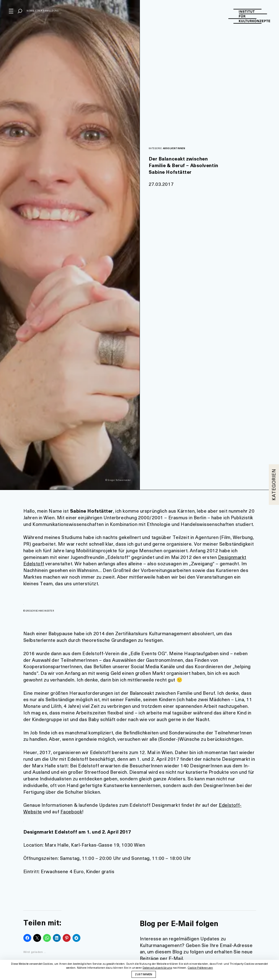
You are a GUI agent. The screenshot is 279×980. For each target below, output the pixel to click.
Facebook (71, 812)
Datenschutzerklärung (157, 968)
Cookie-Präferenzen (200, 968)
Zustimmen (144, 974)
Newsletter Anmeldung (43, 11)
